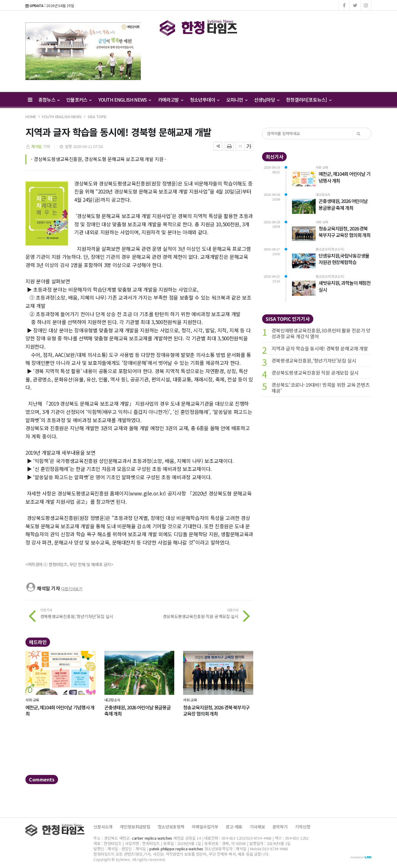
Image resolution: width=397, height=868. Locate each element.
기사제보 (257, 827)
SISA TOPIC (97, 117)
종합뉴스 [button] (49, 100)
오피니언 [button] (237, 100)
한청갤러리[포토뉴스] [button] (309, 100)
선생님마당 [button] (267, 100)
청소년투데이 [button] (205, 100)
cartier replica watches (152, 838)
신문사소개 (103, 827)
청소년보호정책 (171, 827)
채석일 (37, 146)
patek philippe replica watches (176, 849)
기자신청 (302, 827)
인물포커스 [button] (79, 100)
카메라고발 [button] (170, 100)
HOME (31, 117)
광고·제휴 (234, 827)
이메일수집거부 (205, 827)
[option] (83, 51)
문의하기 (280, 827)
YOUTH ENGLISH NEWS (62, 117)
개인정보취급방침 (135, 827)
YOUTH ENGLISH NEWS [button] (125, 100)
